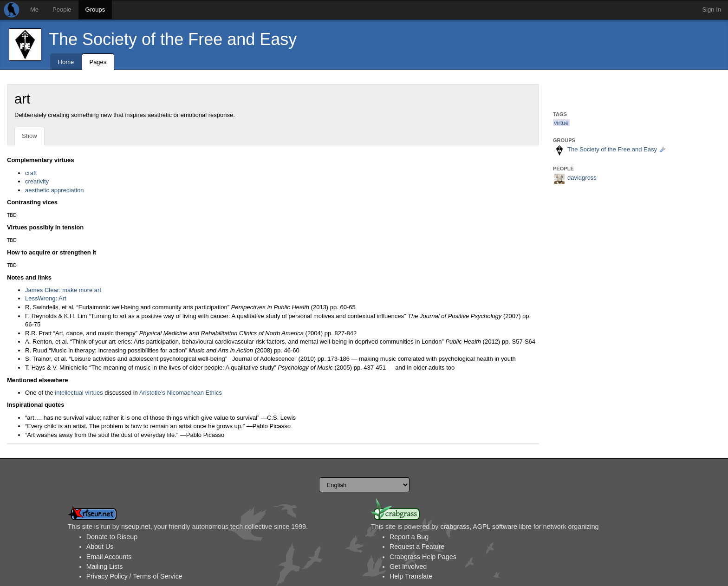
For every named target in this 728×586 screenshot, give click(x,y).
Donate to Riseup (112, 537)
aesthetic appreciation (54, 190)
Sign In (712, 10)
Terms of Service (157, 576)
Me (34, 10)
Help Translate (411, 576)
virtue (561, 123)
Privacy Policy (107, 576)
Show (29, 136)
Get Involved (408, 566)
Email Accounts (109, 557)
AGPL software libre (502, 527)
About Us (100, 547)
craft (31, 173)
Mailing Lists (105, 566)
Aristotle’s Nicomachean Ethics (181, 393)
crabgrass (455, 527)
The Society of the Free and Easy (173, 39)
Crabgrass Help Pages (423, 557)
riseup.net (136, 527)
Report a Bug (409, 537)
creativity (37, 181)
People (62, 10)
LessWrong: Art (46, 298)
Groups (95, 10)
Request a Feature (417, 547)
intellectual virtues (79, 393)
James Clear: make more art (63, 290)
